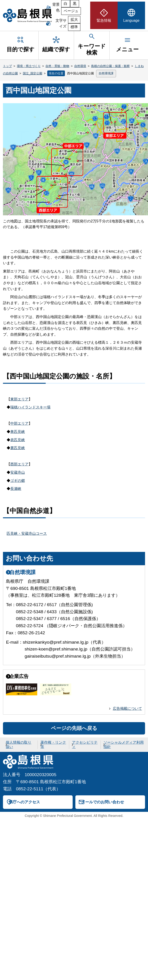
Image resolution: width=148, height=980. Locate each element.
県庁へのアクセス (24, 802)
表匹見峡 (18, 440)
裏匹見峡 (18, 448)
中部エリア (19, 423)
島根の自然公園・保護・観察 (110, 66)
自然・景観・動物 (57, 66)
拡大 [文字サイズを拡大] (74, 20)
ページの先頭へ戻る (74, 728)
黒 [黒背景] (75, 4)
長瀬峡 (16, 489)
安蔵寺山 (18, 472)
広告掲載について (127, 709)
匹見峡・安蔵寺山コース (27, 533)
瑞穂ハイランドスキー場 (30, 407)
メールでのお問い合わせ (103, 802)
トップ (7, 66)
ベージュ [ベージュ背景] (71, 11)
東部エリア (19, 399)
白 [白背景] (66, 4)
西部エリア (19, 464)
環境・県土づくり (29, 66)
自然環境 (80, 66)
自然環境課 (106, 73)
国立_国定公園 (33, 73)
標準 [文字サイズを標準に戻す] (74, 27)
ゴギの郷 (18, 481)
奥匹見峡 (18, 432)
